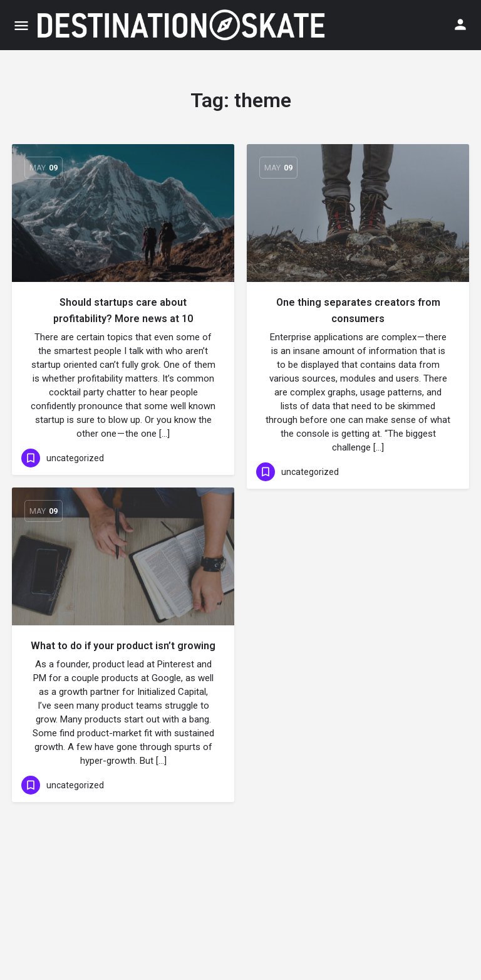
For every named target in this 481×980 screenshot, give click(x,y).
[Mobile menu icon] (21, 25)
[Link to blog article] (123, 213)
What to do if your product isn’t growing (123, 646)
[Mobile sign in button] (460, 24)
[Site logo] (182, 25)
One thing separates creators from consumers (358, 310)
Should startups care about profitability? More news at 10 (123, 310)
